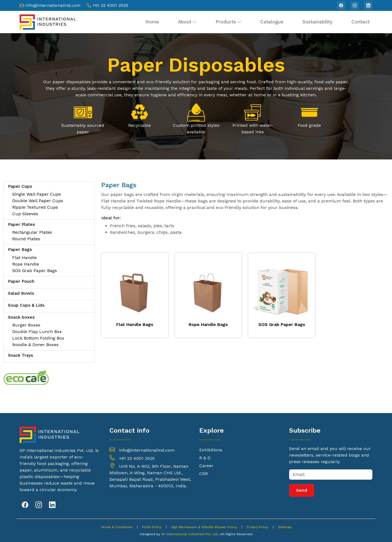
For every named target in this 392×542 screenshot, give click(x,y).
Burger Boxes (26, 325)
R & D (205, 458)
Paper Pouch (21, 281)
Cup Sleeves (25, 214)
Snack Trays (20, 355)
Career (206, 466)
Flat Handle (24, 258)
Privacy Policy (258, 527)
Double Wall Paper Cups (38, 201)
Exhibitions (211, 450)
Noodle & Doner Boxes (35, 345)
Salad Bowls (21, 293)
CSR (203, 474)
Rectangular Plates (32, 232)
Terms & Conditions (117, 527)
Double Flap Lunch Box (37, 332)
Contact (361, 22)
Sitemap (285, 527)
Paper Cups (20, 186)
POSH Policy (152, 527)
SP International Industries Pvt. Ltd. (190, 534)
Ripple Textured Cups (35, 207)
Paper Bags (20, 249)
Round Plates (26, 239)
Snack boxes (21, 317)
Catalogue (272, 22)
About (187, 22)
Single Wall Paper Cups (37, 194)
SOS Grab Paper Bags (35, 271)
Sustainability (317, 22)
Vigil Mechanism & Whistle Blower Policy (204, 527)
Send (301, 490)
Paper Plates (21, 224)
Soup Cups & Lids (26, 305)
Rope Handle (26, 264)
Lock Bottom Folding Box (38, 338)
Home (152, 22)
